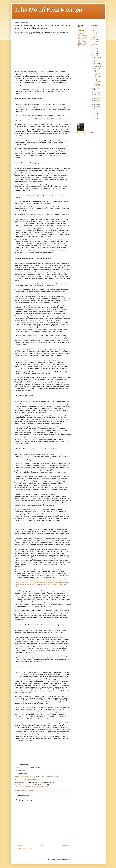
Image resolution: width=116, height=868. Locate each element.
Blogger (68, 859)
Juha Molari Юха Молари (86, 132)
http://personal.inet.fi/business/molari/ (30, 779)
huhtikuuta (97, 98)
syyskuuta (97, 66)
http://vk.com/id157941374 (53, 776)
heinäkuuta (97, 89)
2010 (94, 113)
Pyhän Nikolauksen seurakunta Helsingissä (82, 31)
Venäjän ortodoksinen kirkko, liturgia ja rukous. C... (97, 83)
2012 (94, 56)
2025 (94, 30)
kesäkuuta (97, 92)
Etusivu (42, 846)
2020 (94, 39)
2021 (94, 37)
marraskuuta (97, 60)
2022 (94, 35)
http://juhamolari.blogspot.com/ (26, 776)
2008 (94, 118)
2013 (94, 53)
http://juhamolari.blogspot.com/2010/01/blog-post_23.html (31, 786)
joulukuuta (97, 58)
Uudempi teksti (19, 846)
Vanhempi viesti (66, 846)
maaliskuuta (97, 101)
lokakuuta (97, 64)
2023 (94, 33)
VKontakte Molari (83, 35)
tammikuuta (97, 107)
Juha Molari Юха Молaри (48, 10)
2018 (94, 44)
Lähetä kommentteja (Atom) (25, 849)
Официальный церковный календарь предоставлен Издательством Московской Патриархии (83, 42)
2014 (94, 51)
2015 (94, 49)
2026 (94, 28)
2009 (94, 116)
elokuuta (96, 68)
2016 (94, 46)
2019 (94, 42)
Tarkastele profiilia (82, 135)
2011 (94, 111)
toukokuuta (97, 95)
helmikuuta (97, 104)
